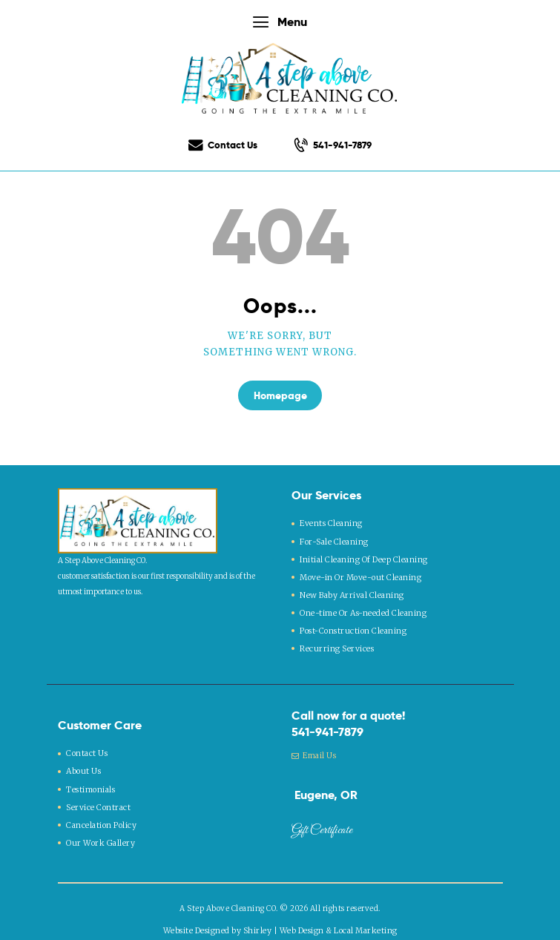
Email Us (314, 747)
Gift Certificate (322, 822)
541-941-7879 (327, 724)
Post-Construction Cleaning (352, 623)
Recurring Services (335, 640)
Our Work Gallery (98, 828)
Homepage (280, 395)
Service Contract (97, 794)
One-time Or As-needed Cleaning (361, 606)
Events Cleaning (330, 522)
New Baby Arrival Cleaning (350, 589)
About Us (83, 761)
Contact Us (86, 744)
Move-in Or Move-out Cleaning (359, 572)
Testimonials (90, 777)
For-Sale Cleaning (333, 538)
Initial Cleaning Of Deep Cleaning (362, 555)
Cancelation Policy (101, 811)
